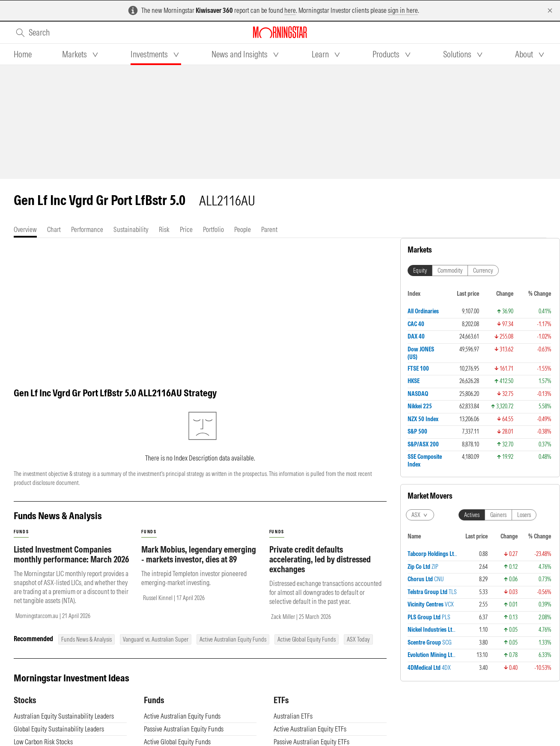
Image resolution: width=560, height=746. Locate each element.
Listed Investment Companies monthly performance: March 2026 (71, 554)
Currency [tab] (483, 270)
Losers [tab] (524, 515)
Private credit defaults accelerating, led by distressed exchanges (320, 559)
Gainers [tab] (498, 515)
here (290, 10)
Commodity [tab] (450, 270)
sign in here (403, 10)
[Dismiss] (550, 10)
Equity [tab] (420, 270)
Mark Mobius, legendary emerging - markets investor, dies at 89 (199, 554)
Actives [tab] (472, 515)
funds (21, 532)
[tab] (23, 54)
